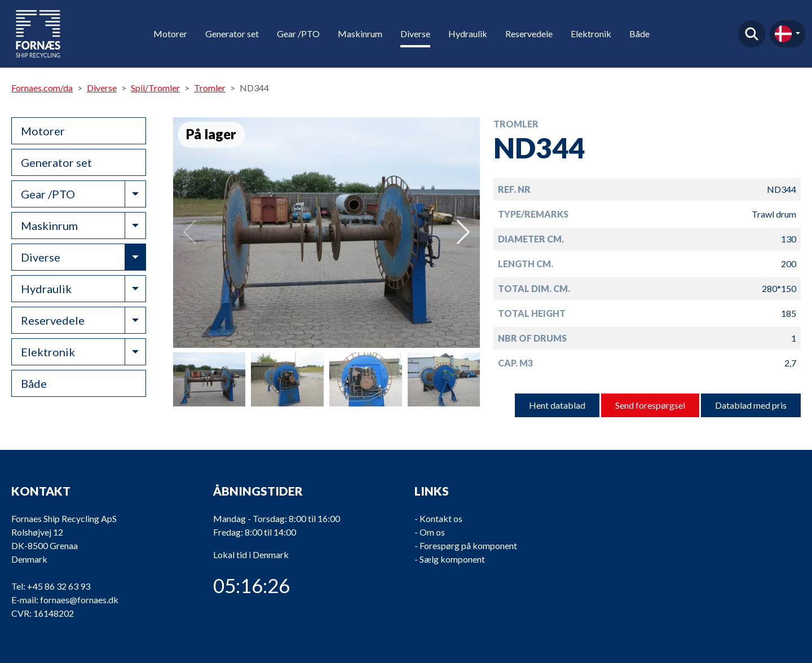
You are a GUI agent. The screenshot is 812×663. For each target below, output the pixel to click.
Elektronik (591, 34)
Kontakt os (441, 518)
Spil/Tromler (155, 88)
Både (639, 34)
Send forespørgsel (650, 405)
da (783, 34)
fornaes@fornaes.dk (79, 600)
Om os (432, 532)
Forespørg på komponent (468, 545)
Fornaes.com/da (42, 88)
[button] (463, 232)
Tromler (210, 88)
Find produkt (752, 34)
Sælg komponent (452, 559)
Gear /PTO (298, 34)
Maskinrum (360, 34)
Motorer (170, 34)
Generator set (232, 34)
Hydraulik (468, 34)
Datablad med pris (751, 405)
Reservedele (529, 34)
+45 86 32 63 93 (59, 586)
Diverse (415, 34)
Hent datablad (557, 405)
